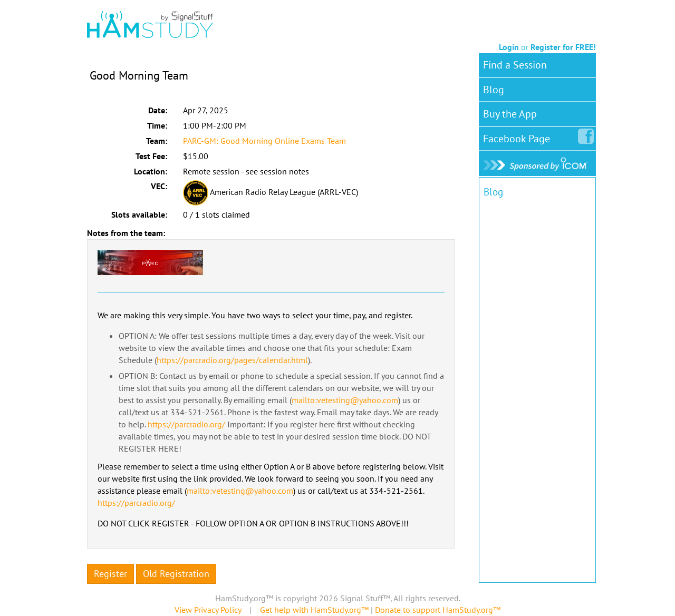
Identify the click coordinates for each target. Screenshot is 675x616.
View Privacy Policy (208, 610)
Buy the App (510, 114)
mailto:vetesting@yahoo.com (345, 400)
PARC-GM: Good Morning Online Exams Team (264, 141)
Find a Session (515, 65)
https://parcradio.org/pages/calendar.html (232, 360)
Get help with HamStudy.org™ (314, 610)
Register (110, 574)
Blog (494, 90)
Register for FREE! (563, 47)
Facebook (519, 136)
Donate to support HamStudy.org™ (438, 610)
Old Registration (176, 574)
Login (509, 47)
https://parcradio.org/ (186, 424)
